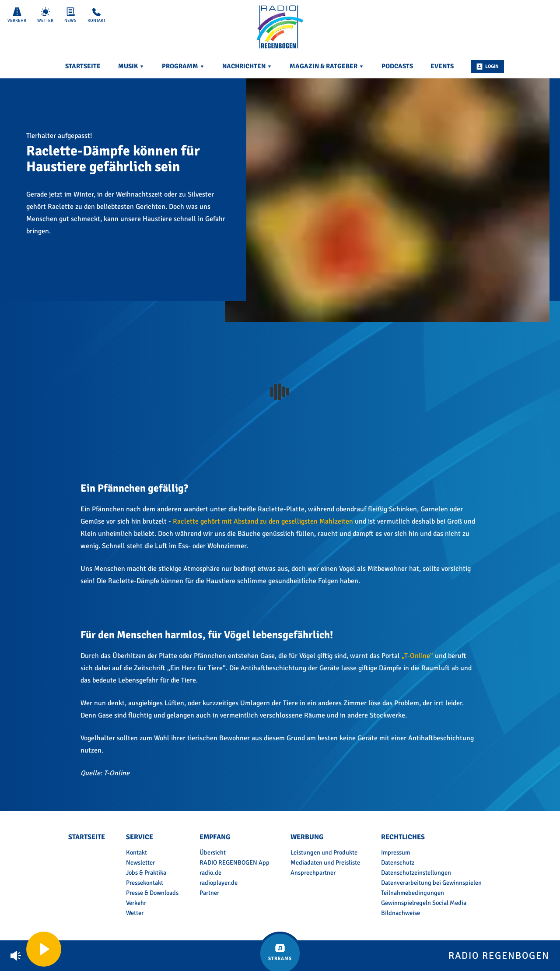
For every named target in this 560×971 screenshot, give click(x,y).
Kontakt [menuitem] (136, 852)
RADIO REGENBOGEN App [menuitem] (234, 862)
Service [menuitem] (140, 837)
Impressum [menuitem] (395, 852)
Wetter (45, 15)
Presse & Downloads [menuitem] (152, 893)
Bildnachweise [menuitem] (401, 913)
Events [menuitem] (442, 66)
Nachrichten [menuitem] (247, 66)
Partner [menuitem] (209, 893)
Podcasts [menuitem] (397, 66)
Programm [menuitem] (183, 66)
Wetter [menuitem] (135, 913)
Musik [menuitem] (131, 66)
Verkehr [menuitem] (136, 903)
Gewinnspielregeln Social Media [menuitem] (424, 903)
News (70, 15)
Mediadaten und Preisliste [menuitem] (325, 862)
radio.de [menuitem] (210, 872)
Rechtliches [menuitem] (403, 837)
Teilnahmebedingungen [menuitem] (413, 893)
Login (488, 67)
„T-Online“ (417, 656)
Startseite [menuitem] (83, 66)
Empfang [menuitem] (215, 837)
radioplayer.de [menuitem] (219, 883)
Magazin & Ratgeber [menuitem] (327, 66)
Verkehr (17, 15)
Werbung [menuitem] (307, 837)
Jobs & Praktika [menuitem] (146, 872)
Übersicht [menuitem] (213, 852)
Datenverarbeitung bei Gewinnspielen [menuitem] (431, 883)
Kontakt (96, 15)
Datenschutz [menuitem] (398, 862)
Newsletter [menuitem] (140, 862)
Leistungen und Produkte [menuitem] (324, 852)
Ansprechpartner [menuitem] (313, 872)
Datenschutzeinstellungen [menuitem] (416, 872)
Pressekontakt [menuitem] (145, 883)
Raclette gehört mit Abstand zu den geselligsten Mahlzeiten (263, 521)
